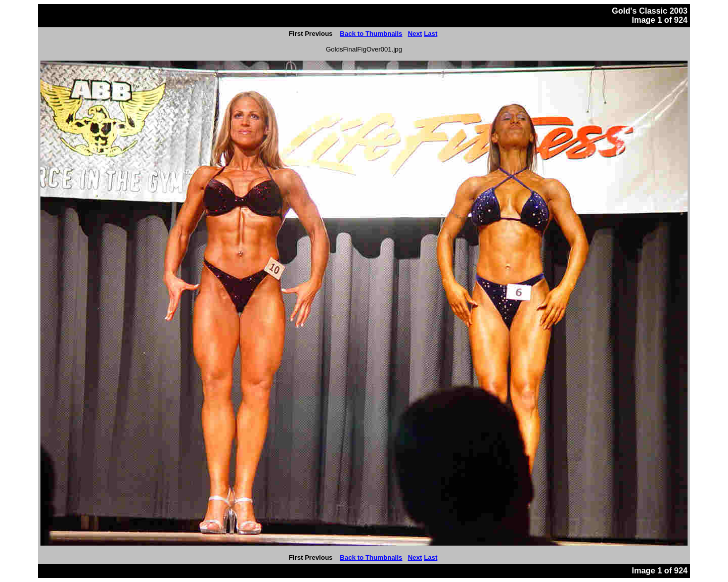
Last (430, 34)
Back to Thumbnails (371, 34)
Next (415, 34)
